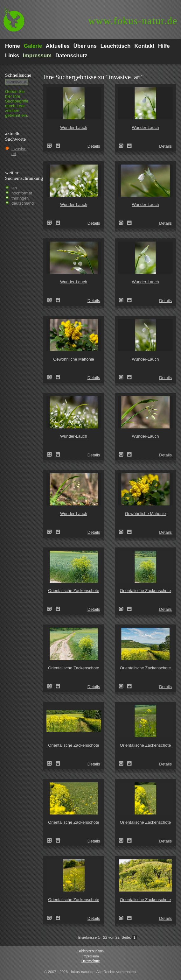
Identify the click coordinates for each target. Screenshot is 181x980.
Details (94, 146)
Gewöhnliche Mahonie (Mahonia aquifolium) (52, 377)
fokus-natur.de (133, 21)
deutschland (23, 203)
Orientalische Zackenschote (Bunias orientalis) (52, 609)
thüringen (20, 198)
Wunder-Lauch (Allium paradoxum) (52, 146)
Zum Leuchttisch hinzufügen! (58, 146)
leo (14, 188)
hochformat (22, 193)
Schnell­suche (18, 75)
